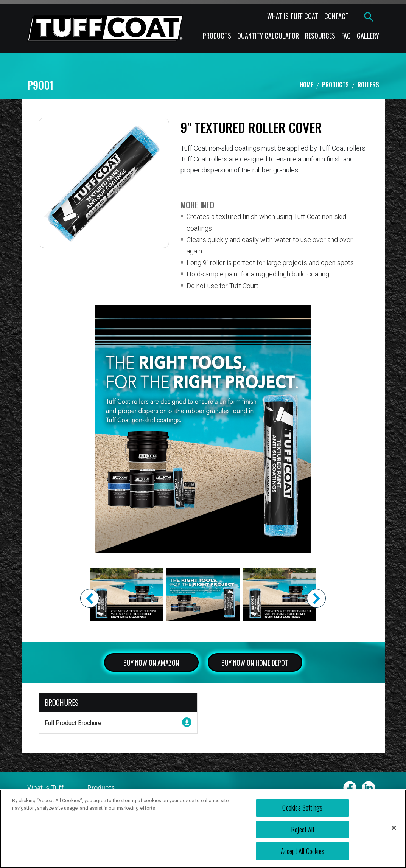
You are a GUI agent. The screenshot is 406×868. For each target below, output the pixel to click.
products (217, 36)
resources (320, 36)
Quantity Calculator (268, 36)
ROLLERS (368, 85)
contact (337, 16)
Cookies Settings (302, 807)
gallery (368, 36)
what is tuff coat (293, 16)
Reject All (303, 829)
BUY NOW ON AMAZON (151, 663)
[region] (203, 829)
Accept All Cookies (303, 851)
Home (306, 85)
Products (335, 85)
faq (346, 36)
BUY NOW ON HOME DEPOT (255, 663)
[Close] (394, 828)
